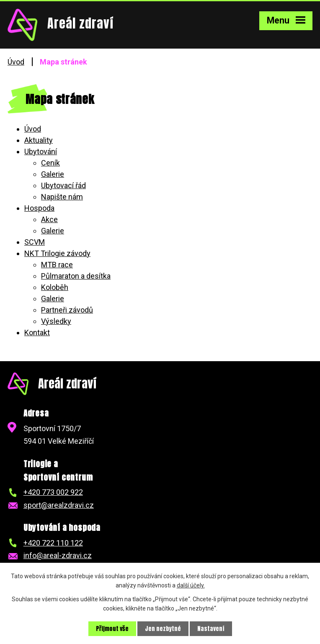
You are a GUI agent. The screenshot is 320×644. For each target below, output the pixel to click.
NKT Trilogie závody (57, 253)
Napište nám (62, 197)
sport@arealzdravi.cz (59, 505)
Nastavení (211, 629)
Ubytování (41, 151)
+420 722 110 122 (53, 543)
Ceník (50, 163)
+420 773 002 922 (53, 492)
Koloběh (55, 287)
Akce (49, 219)
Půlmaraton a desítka (76, 276)
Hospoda (39, 208)
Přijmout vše (112, 629)
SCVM (35, 242)
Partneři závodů (67, 310)
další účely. (191, 585)
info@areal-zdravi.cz (58, 555)
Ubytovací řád (63, 185)
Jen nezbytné (163, 629)
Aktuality (39, 140)
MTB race (57, 265)
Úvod (16, 62)
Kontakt (37, 332)
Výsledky (56, 321)
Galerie (53, 174)
